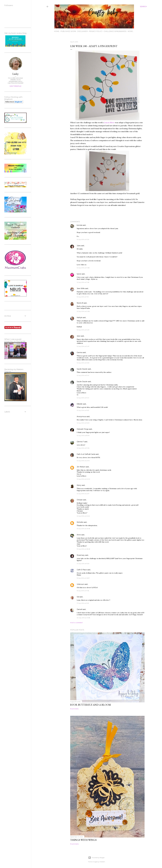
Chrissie (80, 500)
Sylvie (79, 274)
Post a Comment (76, 623)
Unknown (80, 584)
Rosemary (81, 555)
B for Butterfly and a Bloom (91, 705)
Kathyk (79, 318)
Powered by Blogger (96, 858)
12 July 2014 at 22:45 (83, 516)
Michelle (80, 522)
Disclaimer (82, 31)
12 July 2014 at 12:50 (83, 363)
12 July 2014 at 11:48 (83, 282)
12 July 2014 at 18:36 (83, 435)
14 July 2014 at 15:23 (83, 564)
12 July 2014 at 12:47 (83, 346)
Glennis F (80, 442)
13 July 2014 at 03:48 (83, 529)
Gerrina (79, 352)
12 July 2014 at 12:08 (83, 311)
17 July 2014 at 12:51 (83, 603)
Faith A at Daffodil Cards (86, 454)
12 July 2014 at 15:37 (83, 410)
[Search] (143, 7)
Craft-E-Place (82, 570)
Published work (68, 31)
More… (131, 31)
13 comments (74, 844)
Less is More (109, 122)
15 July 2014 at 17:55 (83, 591)
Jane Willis (81, 288)
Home (57, 31)
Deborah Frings (83, 429)
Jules (79, 246)
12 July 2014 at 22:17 (83, 494)
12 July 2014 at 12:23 (83, 330)
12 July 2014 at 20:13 (83, 461)
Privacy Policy (96, 31)
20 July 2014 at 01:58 (83, 618)
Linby (15, 74)
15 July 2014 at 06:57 (83, 578)
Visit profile (15, 86)
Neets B (80, 303)
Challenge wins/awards (115, 31)
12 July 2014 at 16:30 (83, 423)
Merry (79, 485)
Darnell (79, 609)
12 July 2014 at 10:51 (83, 239)
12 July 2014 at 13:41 (83, 375)
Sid (78, 597)
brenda (79, 225)
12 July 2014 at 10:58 (83, 268)
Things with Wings (83, 840)
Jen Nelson (81, 467)
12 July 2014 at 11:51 (83, 297)
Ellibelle (80, 404)
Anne (79, 535)
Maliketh (102, 862)
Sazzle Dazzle (82, 369)
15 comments (74, 709)
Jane (79, 336)
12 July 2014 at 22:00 (83, 479)
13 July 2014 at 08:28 (83, 549)
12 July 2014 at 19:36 (83, 448)
